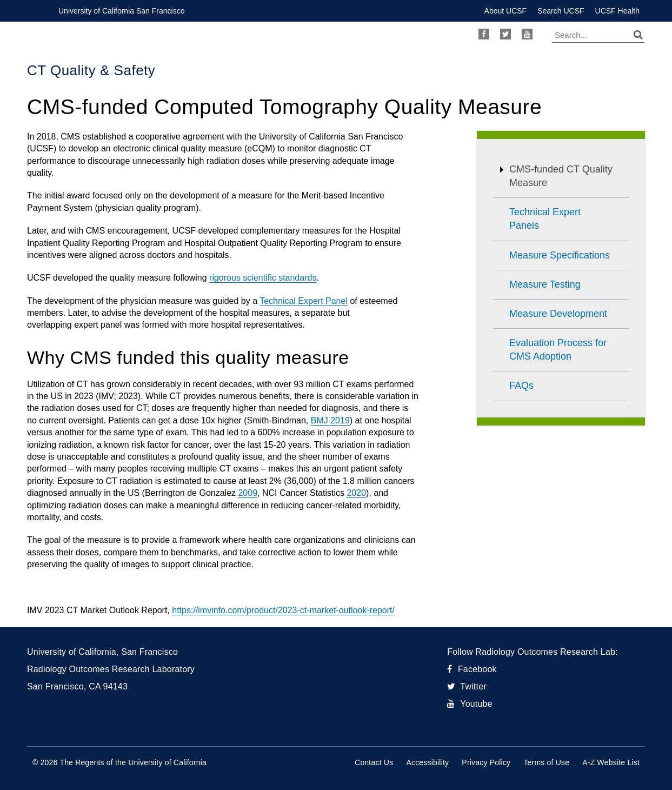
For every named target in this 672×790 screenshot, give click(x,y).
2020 (356, 493)
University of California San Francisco (121, 11)
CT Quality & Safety (91, 70)
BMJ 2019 (330, 420)
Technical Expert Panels (545, 219)
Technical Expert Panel (304, 301)
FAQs (521, 386)
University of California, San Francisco (102, 652)
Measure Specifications (560, 255)
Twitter (505, 34)
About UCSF (506, 11)
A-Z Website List (611, 762)
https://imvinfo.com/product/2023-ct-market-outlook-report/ (283, 610)
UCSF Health (617, 11)
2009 (248, 493)
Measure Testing (545, 284)
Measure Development (558, 314)
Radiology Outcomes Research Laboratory (111, 669)
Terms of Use (546, 762)
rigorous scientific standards (263, 278)
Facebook (484, 34)
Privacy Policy (486, 762)
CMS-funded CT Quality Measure (561, 176)
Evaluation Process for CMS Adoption (558, 350)
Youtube (527, 34)
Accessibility (427, 762)
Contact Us (374, 762)
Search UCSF (561, 11)
